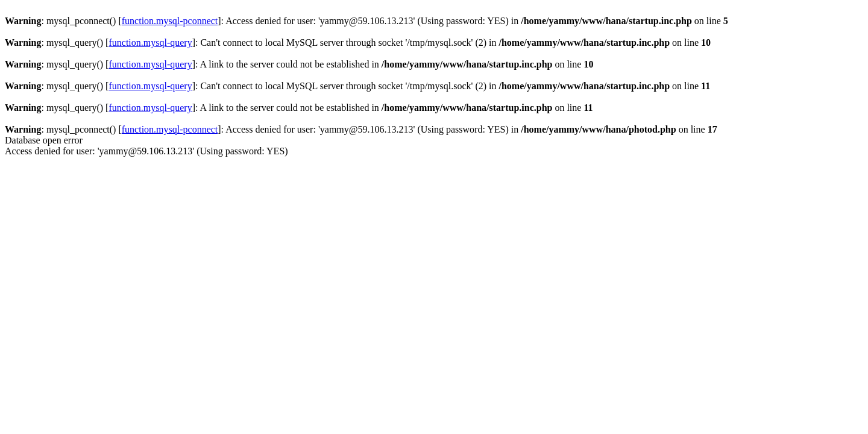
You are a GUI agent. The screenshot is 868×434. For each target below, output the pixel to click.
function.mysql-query (150, 42)
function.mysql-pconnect (170, 21)
